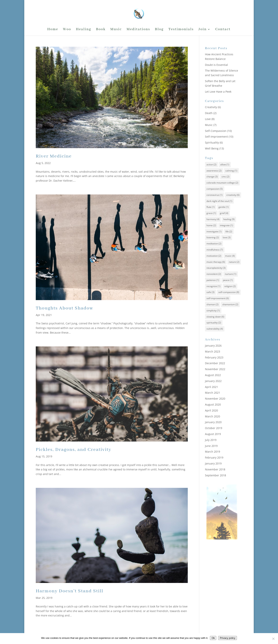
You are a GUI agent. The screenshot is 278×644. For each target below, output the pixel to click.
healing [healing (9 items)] (229, 219)
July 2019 (211, 440)
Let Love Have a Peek (218, 92)
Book (101, 30)
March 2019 (213, 452)
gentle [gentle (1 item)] (224, 207)
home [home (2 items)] (211, 225)
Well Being (212, 148)
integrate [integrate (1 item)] (226, 225)
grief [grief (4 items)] (224, 213)
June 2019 (211, 446)
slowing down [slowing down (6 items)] (215, 317)
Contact (223, 30)
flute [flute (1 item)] (211, 207)
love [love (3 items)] (227, 237)
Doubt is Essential (216, 65)
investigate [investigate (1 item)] (214, 231)
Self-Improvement (216, 137)
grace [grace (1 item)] (211, 213)
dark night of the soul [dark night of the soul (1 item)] (219, 201)
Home (53, 30)
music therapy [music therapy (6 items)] (216, 262)
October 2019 (214, 428)
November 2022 (215, 369)
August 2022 (213, 375)
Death (209, 113)
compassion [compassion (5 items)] (215, 189)
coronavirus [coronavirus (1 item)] (215, 195)
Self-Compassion (216, 131)
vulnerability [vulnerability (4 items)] (215, 329)
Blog (159, 30)
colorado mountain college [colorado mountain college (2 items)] (222, 183)
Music (116, 30)
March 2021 (213, 393)
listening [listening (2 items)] (213, 237)
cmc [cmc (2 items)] (226, 177)
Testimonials (181, 30)
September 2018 (215, 475)
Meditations (138, 30)
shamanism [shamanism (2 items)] (230, 304)
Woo (67, 30)
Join (203, 30)
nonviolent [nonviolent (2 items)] (214, 274)
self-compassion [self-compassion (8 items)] (229, 292)
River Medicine (54, 156)
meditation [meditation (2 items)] (214, 244)
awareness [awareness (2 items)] (214, 171)
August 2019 (213, 434)
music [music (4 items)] (230, 256)
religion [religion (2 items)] (230, 286)
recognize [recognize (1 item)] (213, 286)
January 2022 (213, 381)
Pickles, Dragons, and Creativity (74, 450)
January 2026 (213, 346)
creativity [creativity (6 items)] (233, 195)
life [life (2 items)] (229, 231)
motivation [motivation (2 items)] (214, 256)
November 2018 (215, 469)
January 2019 (213, 463)
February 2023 (214, 357)
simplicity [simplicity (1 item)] (213, 311)
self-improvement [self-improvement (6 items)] (218, 298)
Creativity (211, 107)
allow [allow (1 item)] (225, 164)
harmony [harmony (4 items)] (213, 219)
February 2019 (214, 457)
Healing (84, 30)
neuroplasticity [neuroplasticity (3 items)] (216, 268)
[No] (273, 639)
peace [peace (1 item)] (228, 280)
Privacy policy (227, 638)
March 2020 (213, 416)
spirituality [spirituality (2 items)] (214, 323)
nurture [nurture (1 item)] (231, 274)
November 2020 (215, 399)
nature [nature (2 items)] (234, 262)
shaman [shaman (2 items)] (213, 304)
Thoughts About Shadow (65, 308)
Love (208, 119)
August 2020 (213, 404)
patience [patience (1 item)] (213, 280)
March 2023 (213, 351)
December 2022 (215, 363)
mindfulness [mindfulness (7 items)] (215, 250)
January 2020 (213, 422)
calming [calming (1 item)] (231, 171)
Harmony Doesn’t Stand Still (69, 591)
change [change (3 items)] (212, 177)
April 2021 (211, 387)
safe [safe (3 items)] (211, 292)
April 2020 (211, 410)
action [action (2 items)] (211, 164)
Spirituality (212, 142)
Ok (213, 638)
